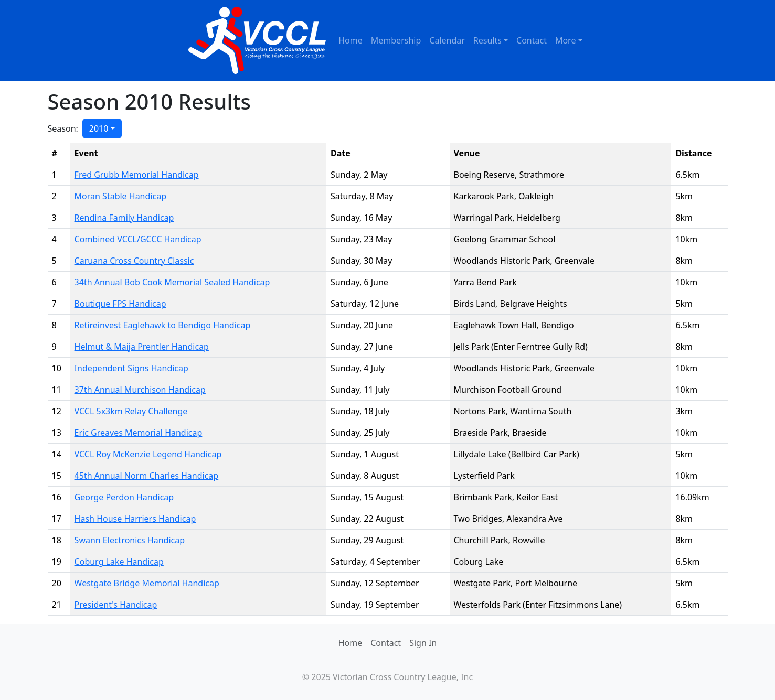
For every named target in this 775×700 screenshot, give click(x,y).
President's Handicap (116, 605)
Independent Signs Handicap (131, 368)
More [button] (566, 40)
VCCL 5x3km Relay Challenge (131, 411)
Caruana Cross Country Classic (134, 261)
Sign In (423, 643)
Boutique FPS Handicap (120, 304)
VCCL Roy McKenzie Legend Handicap (148, 454)
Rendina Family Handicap (124, 218)
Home (351, 40)
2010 (99, 128)
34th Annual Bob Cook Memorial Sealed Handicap (172, 282)
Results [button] (487, 40)
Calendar (447, 40)
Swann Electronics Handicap (130, 540)
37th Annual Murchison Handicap (140, 390)
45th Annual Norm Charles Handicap (147, 476)
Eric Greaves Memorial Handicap (139, 433)
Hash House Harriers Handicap (135, 519)
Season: (63, 128)
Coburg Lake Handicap (119, 562)
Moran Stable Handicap (120, 196)
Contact (532, 40)
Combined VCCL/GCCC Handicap (138, 239)
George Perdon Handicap (124, 497)
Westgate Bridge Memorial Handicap (147, 583)
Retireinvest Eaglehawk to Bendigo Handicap (163, 325)
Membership (396, 40)
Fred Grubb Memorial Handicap (137, 175)
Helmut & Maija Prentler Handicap (142, 347)
